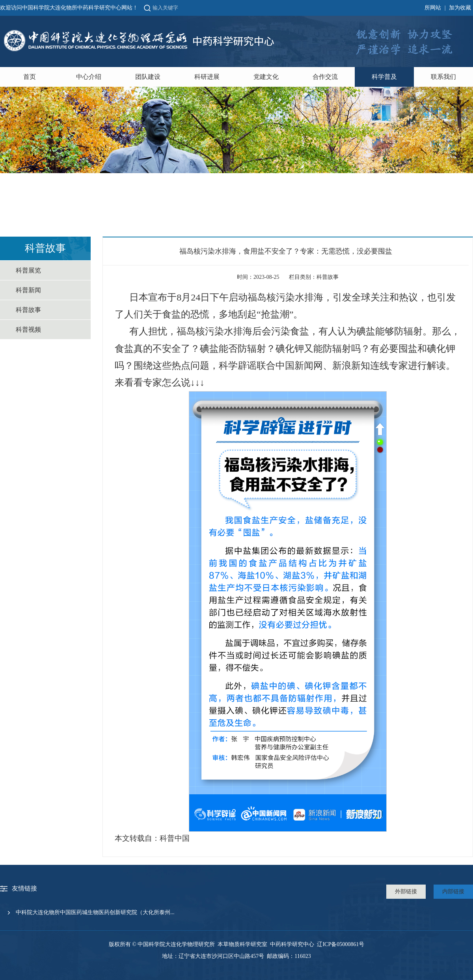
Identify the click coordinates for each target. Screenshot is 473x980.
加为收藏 (460, 8)
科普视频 (28, 329)
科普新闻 (28, 290)
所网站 (433, 8)
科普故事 (28, 310)
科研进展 (207, 77)
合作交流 (325, 77)
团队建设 (148, 77)
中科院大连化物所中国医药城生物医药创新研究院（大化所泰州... (95, 912)
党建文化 (266, 77)
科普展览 (28, 270)
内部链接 (453, 891)
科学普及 (384, 77)
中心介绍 (89, 77)
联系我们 (443, 77)
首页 (30, 77)
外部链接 (406, 891)
